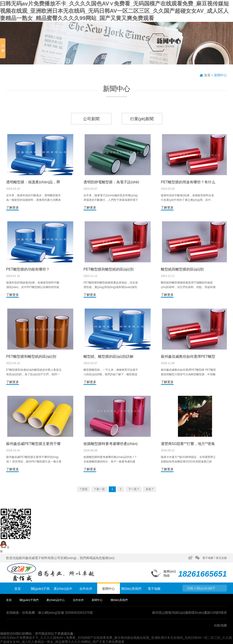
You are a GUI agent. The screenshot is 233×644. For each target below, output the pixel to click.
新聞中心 (220, 75)
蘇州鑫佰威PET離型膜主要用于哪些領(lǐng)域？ (33, 444)
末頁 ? (149, 489)
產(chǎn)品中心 (63, 590)
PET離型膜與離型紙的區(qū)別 (109, 269)
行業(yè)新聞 (142, 119)
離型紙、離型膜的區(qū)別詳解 (109, 356)
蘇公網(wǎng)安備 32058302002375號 (66, 613)
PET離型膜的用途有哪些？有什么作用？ (188, 182)
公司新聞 (91, 119)
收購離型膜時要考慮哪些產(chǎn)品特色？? (110, 444)
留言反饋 (221, 558)
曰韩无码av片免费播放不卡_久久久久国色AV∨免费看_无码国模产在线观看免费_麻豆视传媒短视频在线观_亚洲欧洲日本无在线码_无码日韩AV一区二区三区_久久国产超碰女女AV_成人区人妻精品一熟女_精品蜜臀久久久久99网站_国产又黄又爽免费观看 (114, 11)
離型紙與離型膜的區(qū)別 (182, 269)
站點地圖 (220, 625)
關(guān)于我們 (40, 590)
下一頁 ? (134, 489)
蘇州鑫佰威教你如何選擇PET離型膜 (188, 357)
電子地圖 (208, 558)
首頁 (207, 75)
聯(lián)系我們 (131, 589)
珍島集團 (28, 613)
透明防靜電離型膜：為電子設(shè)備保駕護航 (111, 182)
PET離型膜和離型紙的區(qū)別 (31, 356)
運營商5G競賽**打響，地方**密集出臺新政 (188, 444)
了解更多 (13, 207)
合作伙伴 (86, 589)
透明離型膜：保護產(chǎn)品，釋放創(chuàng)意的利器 (33, 182)
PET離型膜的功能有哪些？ (28, 269)
